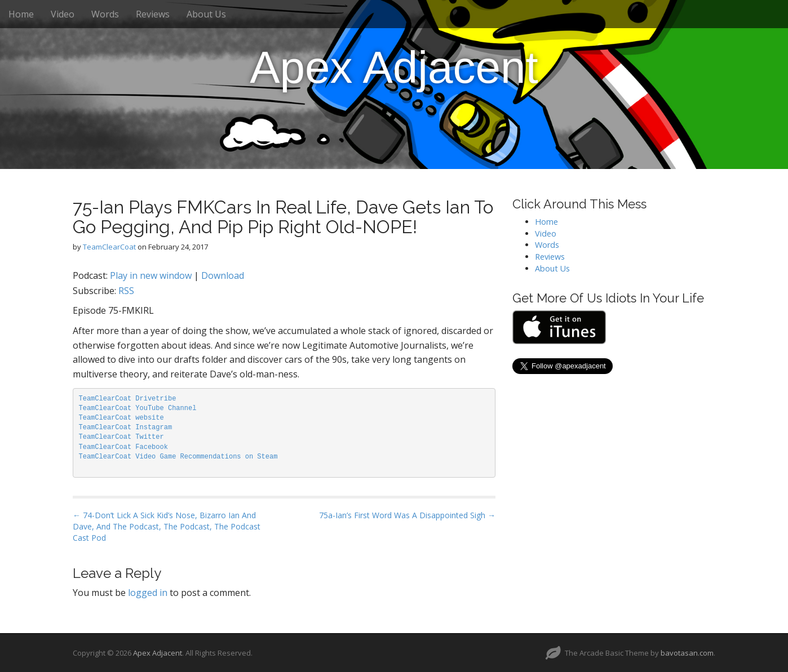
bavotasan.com (687, 653)
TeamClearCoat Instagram (126, 428)
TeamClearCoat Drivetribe (128, 399)
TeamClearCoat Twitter (121, 437)
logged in (148, 593)
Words (105, 14)
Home (21, 14)
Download (223, 275)
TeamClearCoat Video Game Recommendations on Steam (178, 457)
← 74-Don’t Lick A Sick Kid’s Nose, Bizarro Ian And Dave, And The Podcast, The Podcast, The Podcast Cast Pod (167, 526)
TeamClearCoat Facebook (123, 447)
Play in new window (151, 275)
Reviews (153, 14)
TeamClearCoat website (121, 418)
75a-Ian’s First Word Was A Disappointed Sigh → (407, 515)
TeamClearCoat (109, 247)
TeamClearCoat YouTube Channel (138, 408)
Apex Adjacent (394, 67)
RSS (126, 291)
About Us (206, 14)
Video (63, 14)
